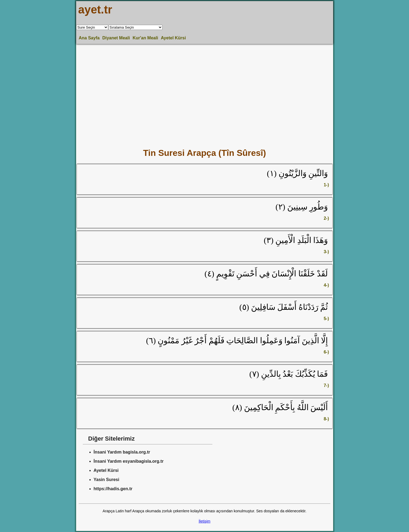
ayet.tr (95, 10)
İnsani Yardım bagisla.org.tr (122, 452)
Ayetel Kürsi (173, 38)
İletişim (205, 521)
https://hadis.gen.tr (113, 489)
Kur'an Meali (145, 38)
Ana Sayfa (89, 38)
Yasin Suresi (107, 480)
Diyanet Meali (116, 38)
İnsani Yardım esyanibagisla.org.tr (129, 461)
